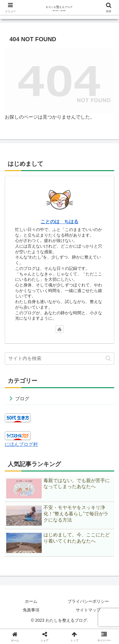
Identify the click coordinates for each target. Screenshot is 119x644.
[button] (108, 358)
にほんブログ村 (21, 444)
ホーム (31, 601)
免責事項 (31, 610)
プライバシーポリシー (88, 601)
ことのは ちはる (59, 222)
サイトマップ (88, 610)
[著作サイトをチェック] (59, 329)
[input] (59, 358)
